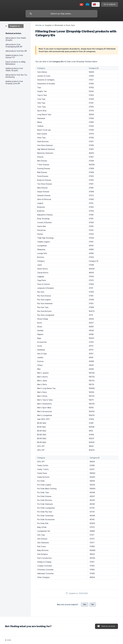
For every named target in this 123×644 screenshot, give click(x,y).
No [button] (93, 604)
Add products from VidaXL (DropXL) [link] (16, 39)
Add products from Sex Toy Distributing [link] (16, 76)
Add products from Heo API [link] (16, 51)
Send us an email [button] (108, 626)
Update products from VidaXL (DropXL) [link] (14, 69)
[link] (15, 26)
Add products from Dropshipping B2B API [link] (14, 46)
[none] (96, 4)
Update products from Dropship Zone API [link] (14, 82)
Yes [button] (85, 604)
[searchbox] (61, 14)
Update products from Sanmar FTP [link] (14, 56)
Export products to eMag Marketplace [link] (15, 63)
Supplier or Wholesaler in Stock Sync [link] (60, 25)
